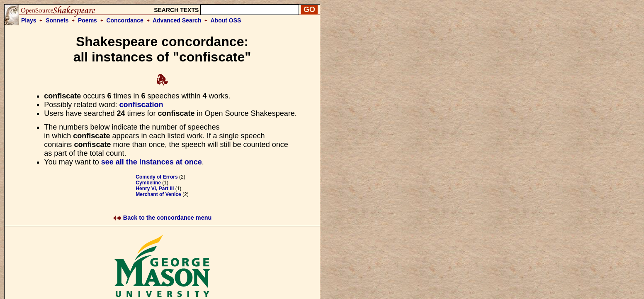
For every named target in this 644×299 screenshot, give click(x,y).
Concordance (125, 20)
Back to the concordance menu (162, 218)
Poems (87, 20)
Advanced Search (177, 20)
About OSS (226, 20)
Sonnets (57, 20)
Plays (29, 20)
